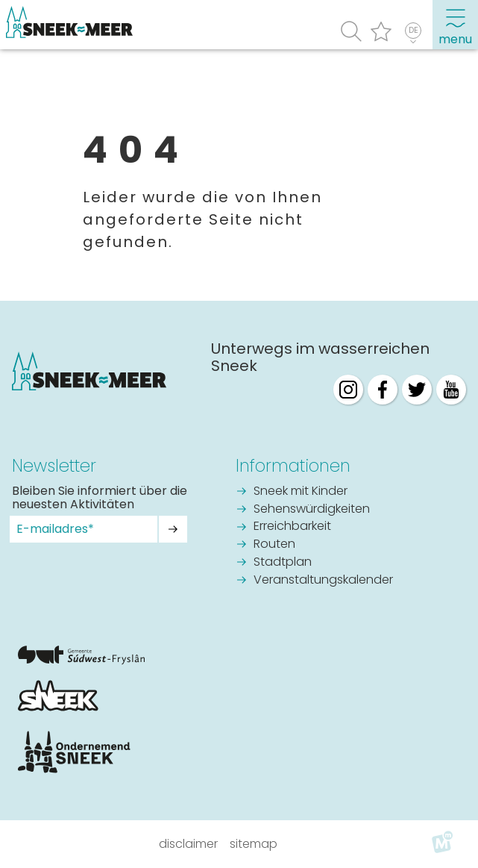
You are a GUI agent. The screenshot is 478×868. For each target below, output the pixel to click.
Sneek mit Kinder (301, 492)
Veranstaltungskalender (323, 581)
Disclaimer (188, 844)
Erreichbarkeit (292, 527)
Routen (274, 545)
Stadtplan (283, 563)
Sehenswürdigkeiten (312, 510)
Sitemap (254, 844)
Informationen (293, 466)
